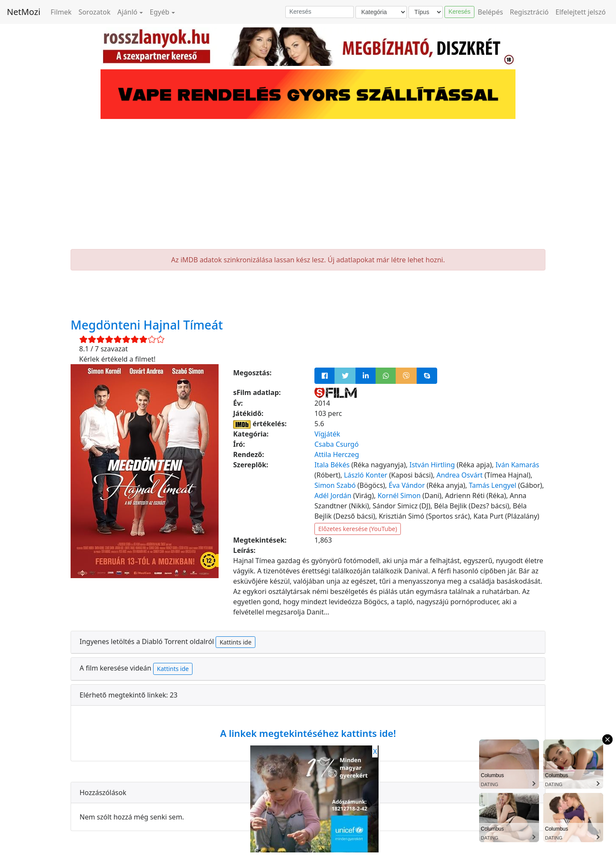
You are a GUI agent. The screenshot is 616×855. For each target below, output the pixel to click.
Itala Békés (332, 465)
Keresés (459, 12)
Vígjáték (327, 434)
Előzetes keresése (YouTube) (358, 529)
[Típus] (426, 12)
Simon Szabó (335, 485)
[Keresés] (320, 12)
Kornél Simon (399, 496)
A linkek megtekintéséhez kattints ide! (308, 733)
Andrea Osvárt (459, 475)
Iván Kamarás (517, 465)
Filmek (61, 12)
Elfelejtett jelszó (581, 12)
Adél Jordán (333, 496)
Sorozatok (94, 12)
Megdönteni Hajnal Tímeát (147, 325)
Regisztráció (529, 12)
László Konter (366, 475)
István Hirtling (432, 465)
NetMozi (24, 12)
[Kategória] (381, 12)
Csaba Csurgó (336, 444)
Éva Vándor (407, 485)
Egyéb (160, 12)
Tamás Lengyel (493, 485)
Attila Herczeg (337, 454)
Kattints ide (235, 642)
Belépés (490, 12)
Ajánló (127, 12)
